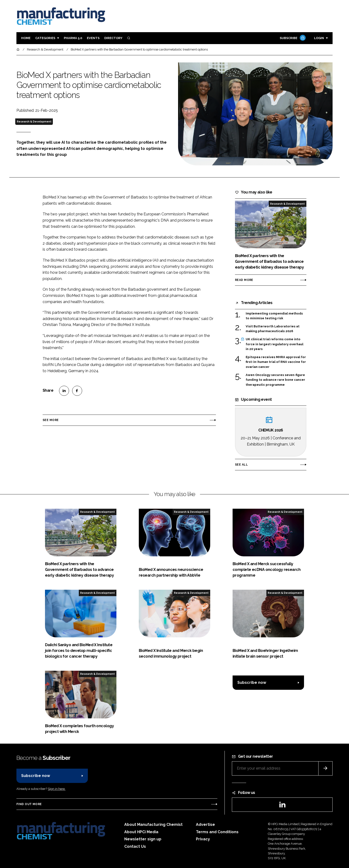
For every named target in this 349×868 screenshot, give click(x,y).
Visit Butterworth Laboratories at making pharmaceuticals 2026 (273, 328)
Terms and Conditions (217, 832)
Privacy (203, 839)
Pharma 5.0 (73, 38)
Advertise (205, 825)
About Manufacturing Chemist (153, 825)
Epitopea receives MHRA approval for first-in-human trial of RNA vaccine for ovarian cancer (276, 362)
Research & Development (34, 122)
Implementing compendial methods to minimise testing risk (274, 316)
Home (26, 38)
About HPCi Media (141, 832)
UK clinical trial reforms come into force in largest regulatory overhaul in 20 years (274, 344)
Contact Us (135, 846)
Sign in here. (57, 789)
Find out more (29, 804)
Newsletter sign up (143, 839)
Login (319, 38)
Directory (113, 38)
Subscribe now (252, 683)
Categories (45, 38)
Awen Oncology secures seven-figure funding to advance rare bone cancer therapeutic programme (275, 380)
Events (93, 38)
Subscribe (292, 38)
